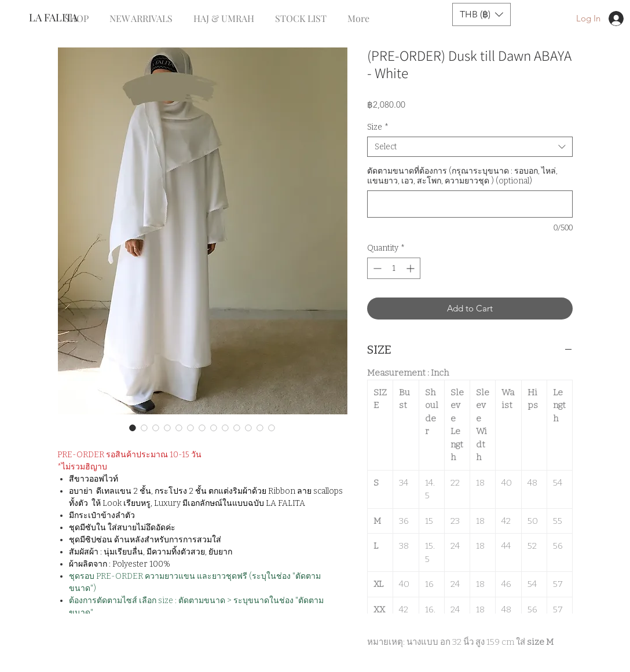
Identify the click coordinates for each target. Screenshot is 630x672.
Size (378, 127)
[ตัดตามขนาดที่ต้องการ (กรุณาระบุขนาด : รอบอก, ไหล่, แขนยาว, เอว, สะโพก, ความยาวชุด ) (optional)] (470, 204)
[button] (481, 14)
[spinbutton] (394, 268)
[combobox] (470, 147)
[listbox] (481, 14)
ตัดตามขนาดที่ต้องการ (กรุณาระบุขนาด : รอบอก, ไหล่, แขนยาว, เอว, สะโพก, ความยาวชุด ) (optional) (462, 176)
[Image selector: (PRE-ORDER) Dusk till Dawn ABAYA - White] (133, 428)
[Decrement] (376, 268)
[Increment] (411, 268)
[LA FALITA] (67, 18)
